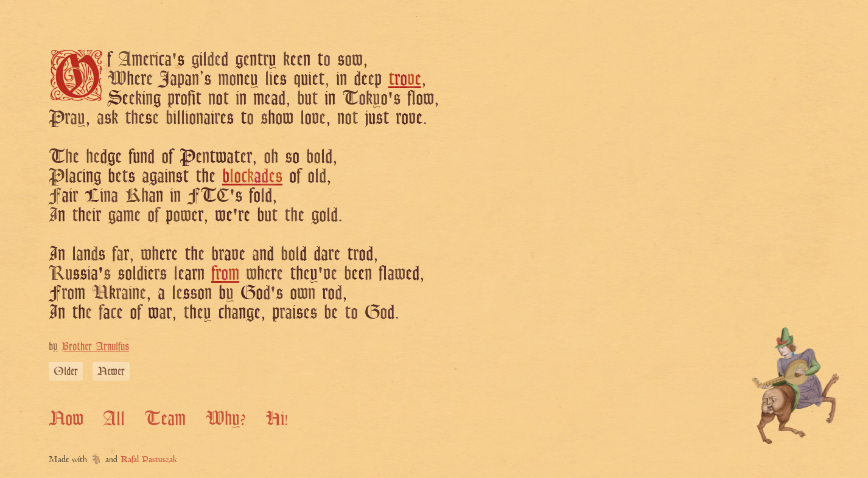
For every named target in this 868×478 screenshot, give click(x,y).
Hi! (277, 418)
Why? (226, 418)
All (114, 418)
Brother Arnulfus (95, 346)
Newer (111, 371)
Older (66, 371)
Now (66, 418)
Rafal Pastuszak (149, 460)
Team (165, 418)
